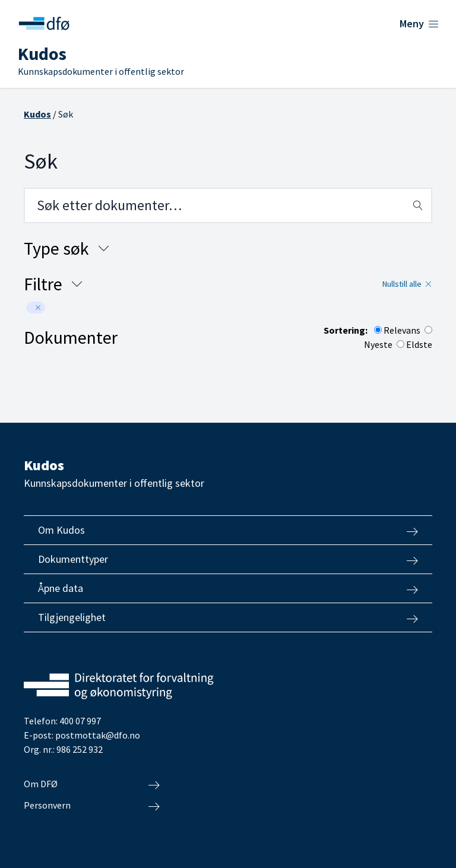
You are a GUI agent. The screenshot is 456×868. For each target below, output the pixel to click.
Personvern (92, 806)
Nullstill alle (407, 284)
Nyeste (378, 344)
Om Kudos (228, 530)
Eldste (419, 344)
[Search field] (228, 205)
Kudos (37, 114)
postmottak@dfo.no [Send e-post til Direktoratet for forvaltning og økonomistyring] (98, 735)
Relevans (402, 330)
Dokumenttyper (228, 559)
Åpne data (228, 588)
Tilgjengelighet (228, 617)
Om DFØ (92, 784)
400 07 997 (80, 721)
